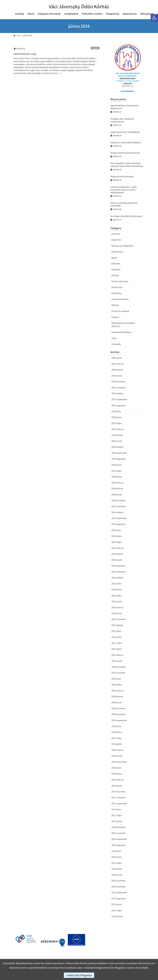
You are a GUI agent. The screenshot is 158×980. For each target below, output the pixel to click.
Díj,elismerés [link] (117, 252)
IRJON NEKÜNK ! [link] (127, 91)
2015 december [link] (119, 881)
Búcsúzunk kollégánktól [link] (122, 246)
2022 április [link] (117, 601)
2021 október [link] (117, 625)
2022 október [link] (117, 578)
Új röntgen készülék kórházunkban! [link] (127, 216)
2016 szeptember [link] (119, 839)
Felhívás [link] (115, 275)
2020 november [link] (119, 673)
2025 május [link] (117, 423)
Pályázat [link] (115, 305)
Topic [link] (114, 338)
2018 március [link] (118, 780)
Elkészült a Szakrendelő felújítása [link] (126, 142)
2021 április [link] (117, 649)
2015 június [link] (117, 904)
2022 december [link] (119, 566)
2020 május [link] (117, 685)
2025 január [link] (117, 441)
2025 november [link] (119, 387)
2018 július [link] (116, 768)
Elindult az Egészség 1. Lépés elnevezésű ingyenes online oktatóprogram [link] (124, 190)
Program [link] (115, 317)
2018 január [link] (117, 786)
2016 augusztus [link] (119, 845)
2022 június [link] (117, 589)
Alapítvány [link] (116, 240)
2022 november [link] (119, 572)
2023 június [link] (117, 536)
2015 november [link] (119, 887)
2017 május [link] (117, 815)
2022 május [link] (117, 596)
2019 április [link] (117, 744)
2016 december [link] (119, 827)
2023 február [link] (117, 554)
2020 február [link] (117, 696)
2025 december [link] (119, 382)
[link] (154, 18)
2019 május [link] (117, 738)
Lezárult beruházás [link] (120, 299)
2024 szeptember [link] (119, 453)
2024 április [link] (117, 477)
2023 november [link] (119, 506)
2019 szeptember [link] (119, 720)
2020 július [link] (116, 679)
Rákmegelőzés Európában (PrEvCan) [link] (123, 325)
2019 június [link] (117, 732)
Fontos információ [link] (120, 281)
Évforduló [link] (116, 264)
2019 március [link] (118, 750)
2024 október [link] (117, 447)
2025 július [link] (116, 411)
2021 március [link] (118, 655)
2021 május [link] (117, 643)
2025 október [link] (117, 393)
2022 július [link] (116, 584)
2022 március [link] (118, 607)
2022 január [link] (117, 613)
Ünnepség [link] (116, 344)
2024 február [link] (117, 489)
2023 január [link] (117, 560)
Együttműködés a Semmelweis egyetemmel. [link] (125, 107)
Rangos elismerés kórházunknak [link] (125, 153)
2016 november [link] (119, 833)
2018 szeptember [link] (119, 762)
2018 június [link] (117, 774)
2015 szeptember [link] (119, 892)
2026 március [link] (118, 364)
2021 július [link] (116, 631)
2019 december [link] (119, 708)
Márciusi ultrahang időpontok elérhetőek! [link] (124, 204)
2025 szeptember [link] (119, 399)
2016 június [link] (117, 857)
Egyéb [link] (95, 48)
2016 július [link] (116, 851)
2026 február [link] (117, 370)
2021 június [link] (117, 637)
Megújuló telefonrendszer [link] (122, 176)
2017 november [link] (119, 797)
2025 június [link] (117, 417)
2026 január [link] (117, 376)
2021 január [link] (117, 661)
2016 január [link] (117, 875)
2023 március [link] (118, 548)
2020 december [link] (119, 667)
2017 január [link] (117, 821)
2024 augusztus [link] (119, 459)
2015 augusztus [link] (119, 898)
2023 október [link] (117, 512)
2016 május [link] (117, 863)
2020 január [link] (117, 702)
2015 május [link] (117, 910)
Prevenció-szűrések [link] (120, 311)
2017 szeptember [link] (119, 803)
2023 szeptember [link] (119, 518)
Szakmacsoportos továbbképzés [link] (125, 132)
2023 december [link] (119, 500)
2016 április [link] (117, 869)
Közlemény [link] (117, 293)
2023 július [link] (116, 530)
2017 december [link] (119, 792)
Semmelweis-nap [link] (25, 54)
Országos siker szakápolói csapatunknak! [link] (122, 120)
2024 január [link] (117, 494)
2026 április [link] (117, 358)
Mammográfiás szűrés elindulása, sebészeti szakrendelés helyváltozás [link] (127, 165)
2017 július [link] (116, 809)
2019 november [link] (119, 714)
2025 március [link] (118, 429)
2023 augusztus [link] (119, 524)
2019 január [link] (117, 756)
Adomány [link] (116, 234)
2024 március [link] (118, 483)
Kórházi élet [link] (117, 287)
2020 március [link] (118, 691)
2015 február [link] (117, 916)
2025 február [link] (117, 435)
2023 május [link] (117, 542)
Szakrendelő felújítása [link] (122, 332)
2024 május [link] (117, 471)
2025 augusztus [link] (119, 405)
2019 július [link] (116, 726)
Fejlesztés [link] (116, 269)
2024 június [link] (117, 465)
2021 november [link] (119, 619)
